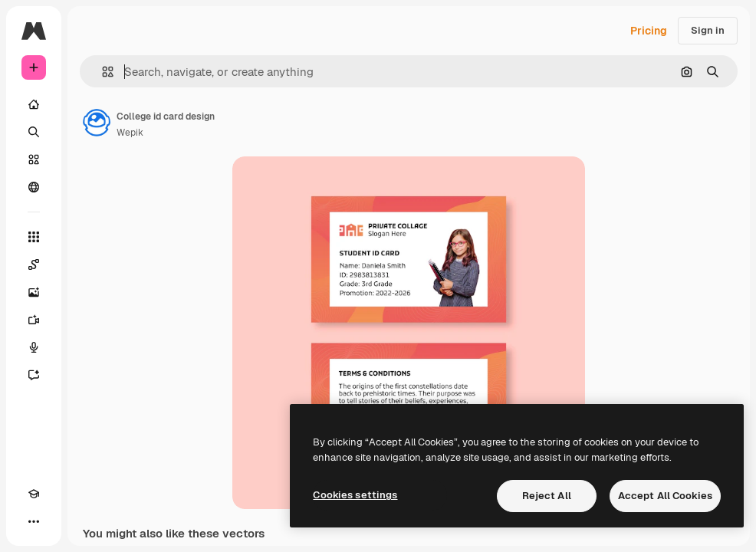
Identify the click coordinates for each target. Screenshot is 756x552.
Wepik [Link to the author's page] (130, 133)
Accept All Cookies (665, 496)
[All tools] (34, 237)
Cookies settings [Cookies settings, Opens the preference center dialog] (355, 495)
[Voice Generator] (34, 347)
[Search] (34, 132)
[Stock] (34, 159)
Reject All (547, 496)
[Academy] (34, 494)
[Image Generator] (34, 292)
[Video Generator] (34, 320)
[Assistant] (34, 375)
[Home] (34, 104)
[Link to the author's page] (97, 123)
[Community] (34, 187)
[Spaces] (34, 264)
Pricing (649, 31)
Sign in (708, 30)
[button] (102, 72)
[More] (34, 521)
